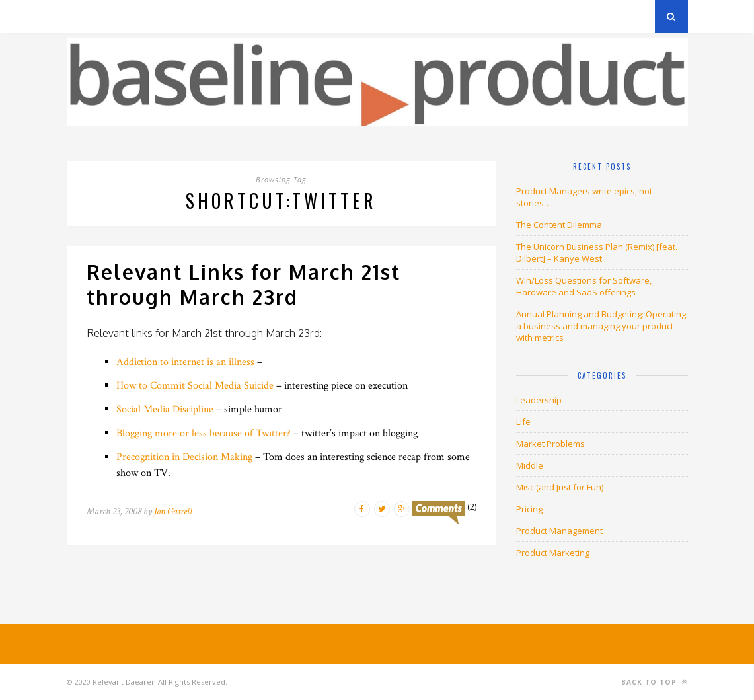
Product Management (559, 531)
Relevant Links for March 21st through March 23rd (244, 284)
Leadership (539, 400)
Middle (530, 465)
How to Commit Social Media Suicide (195, 386)
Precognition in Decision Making (184, 457)
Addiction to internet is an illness (185, 362)
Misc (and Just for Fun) (560, 487)
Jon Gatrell (173, 511)
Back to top (655, 682)
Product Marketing (553, 553)
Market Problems (550, 444)
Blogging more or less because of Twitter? (204, 433)
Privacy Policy (158, 16)
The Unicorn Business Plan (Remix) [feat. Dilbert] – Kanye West (597, 253)
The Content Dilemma (559, 225)
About (225, 16)
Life (523, 422)
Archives (86, 16)
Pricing (529, 509)
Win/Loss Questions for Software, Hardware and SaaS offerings (584, 286)
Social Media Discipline (165, 409)
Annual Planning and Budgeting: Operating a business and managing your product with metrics (601, 326)
